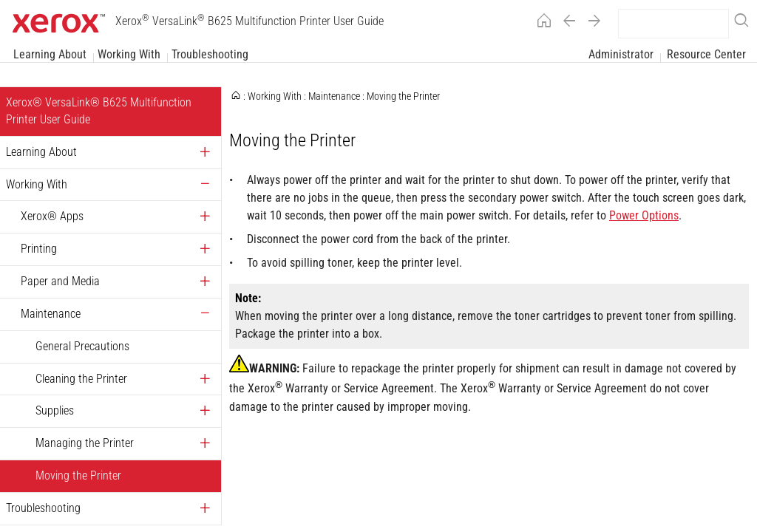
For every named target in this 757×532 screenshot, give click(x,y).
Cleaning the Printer (81, 379)
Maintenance (51, 314)
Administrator (621, 54)
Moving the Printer (78, 475)
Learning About (50, 54)
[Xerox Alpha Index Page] (489, 306)
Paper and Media (60, 281)
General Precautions (82, 346)
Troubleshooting (210, 54)
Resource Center (706, 54)
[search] (673, 24)
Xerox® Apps (52, 216)
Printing (39, 249)
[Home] (540, 23)
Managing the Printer (85, 443)
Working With (129, 54)
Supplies (55, 410)
